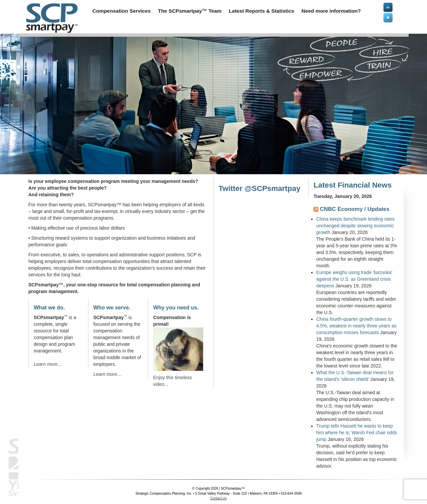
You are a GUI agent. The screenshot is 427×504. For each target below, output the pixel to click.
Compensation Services (122, 11)
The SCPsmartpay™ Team (190, 11)
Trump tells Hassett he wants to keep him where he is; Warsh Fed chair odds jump (357, 433)
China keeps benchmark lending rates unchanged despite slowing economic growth (355, 226)
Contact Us (218, 498)
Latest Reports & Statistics (262, 11)
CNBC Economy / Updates (355, 209)
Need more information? (331, 11)
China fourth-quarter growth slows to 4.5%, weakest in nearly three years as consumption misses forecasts (356, 326)
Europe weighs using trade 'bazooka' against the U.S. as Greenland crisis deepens (354, 279)
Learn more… (48, 364)
